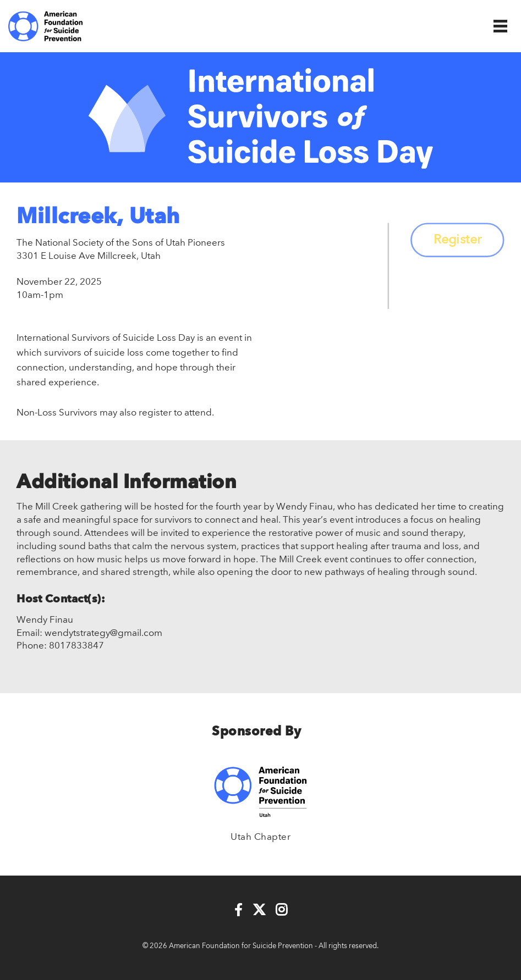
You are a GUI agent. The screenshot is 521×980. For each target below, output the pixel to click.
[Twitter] (259, 910)
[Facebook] (238, 910)
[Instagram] (281, 910)
